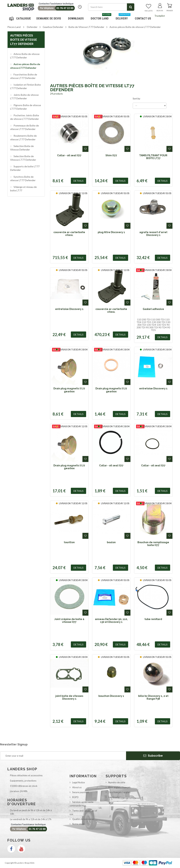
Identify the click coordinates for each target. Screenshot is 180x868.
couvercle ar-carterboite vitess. (69, 234)
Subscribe (153, 756)
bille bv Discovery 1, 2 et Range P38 (153, 697)
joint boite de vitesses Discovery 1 (69, 697)
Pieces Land (14, 27)
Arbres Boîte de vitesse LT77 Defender (25, 56)
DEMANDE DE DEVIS (49, 18)
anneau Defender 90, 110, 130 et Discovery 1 (111, 621)
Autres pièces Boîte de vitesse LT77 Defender (25, 66)
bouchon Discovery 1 (111, 696)
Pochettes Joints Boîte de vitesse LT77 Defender (25, 117)
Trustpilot (160, 16)
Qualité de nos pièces (83, 819)
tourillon (69, 542)
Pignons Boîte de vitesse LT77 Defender (26, 107)
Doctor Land (101, 17)
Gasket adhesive (153, 309)
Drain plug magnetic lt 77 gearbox (69, 390)
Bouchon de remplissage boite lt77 (153, 544)
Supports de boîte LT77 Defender (25, 168)
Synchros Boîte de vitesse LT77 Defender (23, 178)
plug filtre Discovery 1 (111, 232)
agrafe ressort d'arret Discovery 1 (153, 234)
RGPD (75, 797)
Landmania (114, 797)
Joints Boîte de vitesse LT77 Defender (24, 97)
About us (77, 787)
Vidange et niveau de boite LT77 (23, 189)
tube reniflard (153, 619)
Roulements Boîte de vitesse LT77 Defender (23, 137)
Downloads (76, 18)
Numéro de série (117, 782)
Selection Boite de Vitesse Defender (22, 148)
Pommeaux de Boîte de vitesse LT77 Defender (25, 127)
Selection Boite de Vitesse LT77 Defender (23, 158)
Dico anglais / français (119, 787)
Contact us (143, 18)
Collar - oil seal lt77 (69, 155)
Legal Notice (78, 782)
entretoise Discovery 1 (69, 309)
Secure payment (81, 792)
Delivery (123, 17)
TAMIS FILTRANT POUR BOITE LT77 (153, 157)
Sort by (136, 99)
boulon (111, 542)
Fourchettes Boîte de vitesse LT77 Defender (24, 76)
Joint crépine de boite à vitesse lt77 (69, 621)
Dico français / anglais (119, 792)
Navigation (21, 18)
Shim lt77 (111, 155)
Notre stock (78, 824)
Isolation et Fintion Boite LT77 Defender (25, 86)
